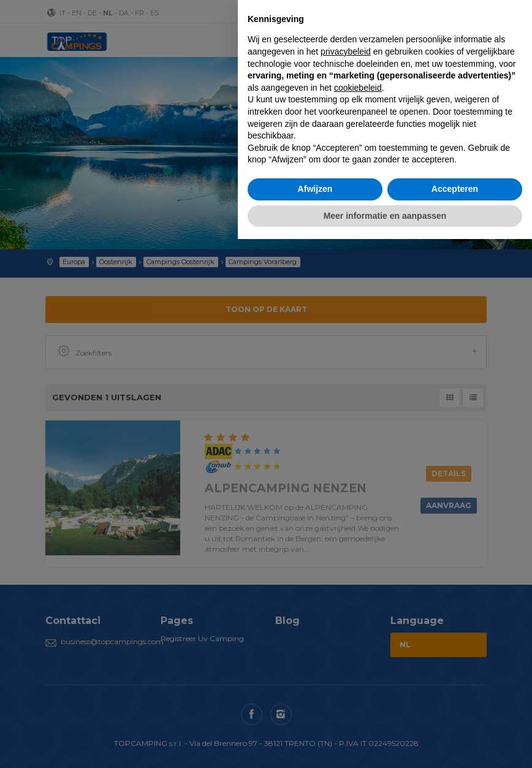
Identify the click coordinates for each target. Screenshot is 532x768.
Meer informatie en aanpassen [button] (385, 216)
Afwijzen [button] (315, 189)
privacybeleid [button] (346, 51)
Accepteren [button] (455, 189)
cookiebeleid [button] (358, 88)
